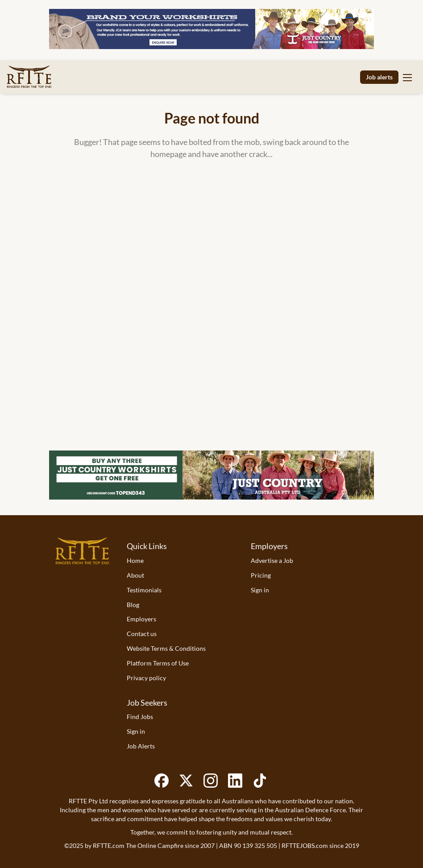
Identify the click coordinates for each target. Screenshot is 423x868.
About (135, 575)
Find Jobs (140, 717)
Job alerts (379, 77)
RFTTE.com (109, 845)
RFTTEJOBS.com (305, 845)
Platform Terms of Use (158, 663)
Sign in (260, 590)
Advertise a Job (272, 560)
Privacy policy (146, 678)
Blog (133, 605)
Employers (141, 619)
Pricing (261, 575)
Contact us (142, 634)
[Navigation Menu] (407, 77)
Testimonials (144, 590)
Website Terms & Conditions (166, 648)
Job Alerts (141, 746)
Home (135, 560)
